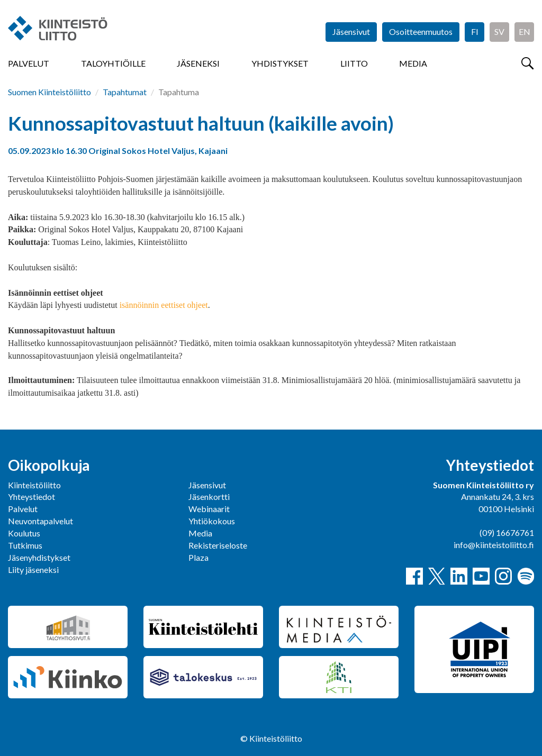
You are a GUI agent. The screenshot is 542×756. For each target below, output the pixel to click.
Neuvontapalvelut (40, 521)
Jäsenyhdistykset (39, 557)
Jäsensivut (351, 31)
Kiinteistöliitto (34, 485)
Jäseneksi (198, 63)
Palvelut (29, 63)
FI (475, 31)
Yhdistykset (280, 63)
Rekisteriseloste (218, 545)
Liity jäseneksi (33, 570)
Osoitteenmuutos (421, 31)
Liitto (354, 63)
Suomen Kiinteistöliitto (49, 92)
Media (413, 63)
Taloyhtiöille (113, 63)
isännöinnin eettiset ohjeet (164, 305)
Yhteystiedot (31, 497)
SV (499, 31)
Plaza (198, 557)
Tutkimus (25, 545)
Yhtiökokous (212, 521)
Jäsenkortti (209, 497)
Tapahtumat (125, 92)
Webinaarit (209, 509)
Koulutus (24, 533)
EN (525, 31)
